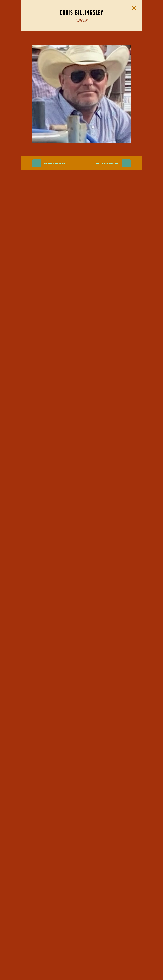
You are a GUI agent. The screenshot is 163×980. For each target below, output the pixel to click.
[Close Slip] (134, 8)
